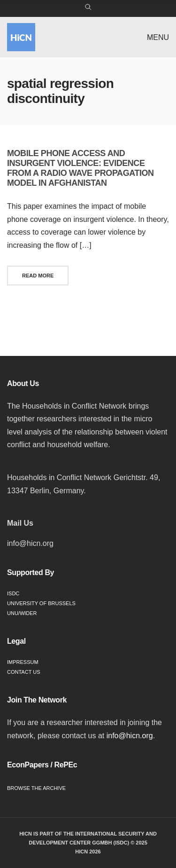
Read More (38, 276)
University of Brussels (41, 603)
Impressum (23, 662)
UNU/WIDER (22, 613)
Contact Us (24, 672)
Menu (158, 37)
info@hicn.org (130, 736)
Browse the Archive (36, 788)
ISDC (13, 593)
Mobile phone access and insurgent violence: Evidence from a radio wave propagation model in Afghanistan (80, 168)
